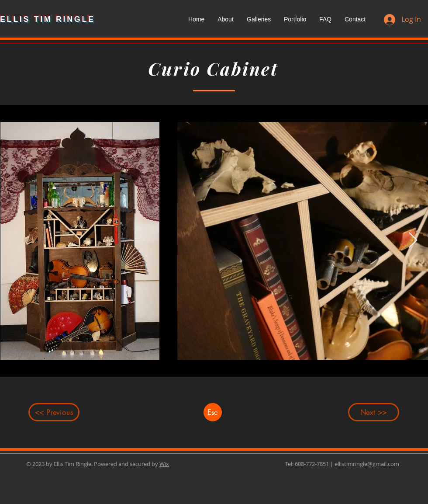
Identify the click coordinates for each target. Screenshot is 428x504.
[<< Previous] (54, 412)
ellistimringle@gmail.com (367, 464)
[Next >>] (374, 412)
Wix (164, 464)
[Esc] (213, 412)
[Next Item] (413, 241)
